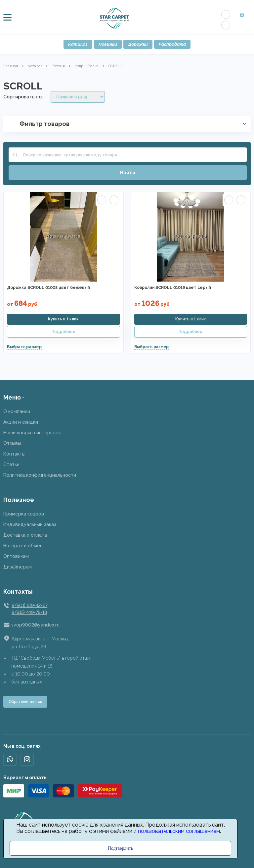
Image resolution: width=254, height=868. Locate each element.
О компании (17, 411)
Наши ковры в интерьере (32, 433)
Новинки (108, 44)
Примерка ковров (24, 514)
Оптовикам (16, 556)
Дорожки (138, 44)
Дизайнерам (18, 567)
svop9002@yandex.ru (35, 625)
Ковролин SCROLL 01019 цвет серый (173, 288)
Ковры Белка (86, 66)
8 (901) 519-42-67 (29, 605)
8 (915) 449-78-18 (29, 612)
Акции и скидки (21, 422)
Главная (11, 66)
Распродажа (172, 44)
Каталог (78, 44)
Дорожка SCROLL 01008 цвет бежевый (48, 288)
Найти (128, 173)
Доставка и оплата (25, 535)
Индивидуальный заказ (30, 524)
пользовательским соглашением (179, 831)
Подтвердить (121, 848)
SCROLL (116, 66)
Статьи (11, 464)
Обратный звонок (25, 702)
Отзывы (12, 443)
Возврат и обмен (23, 546)
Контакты (14, 454)
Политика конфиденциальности (40, 475)
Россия (58, 66)
